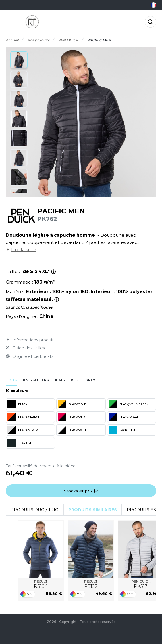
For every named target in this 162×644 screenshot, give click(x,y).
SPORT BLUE (123, 430)
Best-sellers (35, 380)
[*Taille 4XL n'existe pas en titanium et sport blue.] (54, 272)
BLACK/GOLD (72, 404)
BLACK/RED (71, 417)
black (60, 380)
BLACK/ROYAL (124, 417)
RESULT (41, 584)
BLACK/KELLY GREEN (129, 404)
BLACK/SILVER (22, 430)
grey (90, 380)
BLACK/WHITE (73, 430)
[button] (19, 60)
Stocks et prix (81, 491)
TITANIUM (19, 443)
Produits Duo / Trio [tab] (35, 510)
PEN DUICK (141, 584)
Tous (11, 380)
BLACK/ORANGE (24, 417)
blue (76, 380)
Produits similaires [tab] (93, 510)
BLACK (17, 404)
